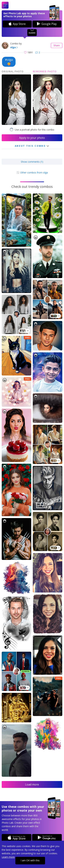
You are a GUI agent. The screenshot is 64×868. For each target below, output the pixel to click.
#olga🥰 (9, 62)
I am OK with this (30, 860)
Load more (32, 784)
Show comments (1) (32, 162)
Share (57, 45)
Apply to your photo (32, 138)
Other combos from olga (32, 172)
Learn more (8, 857)
